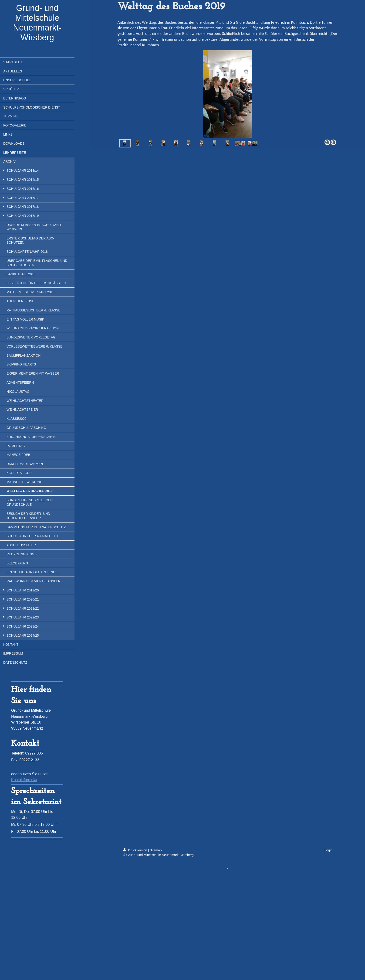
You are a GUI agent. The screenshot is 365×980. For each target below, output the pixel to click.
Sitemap (156, 850)
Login (328, 850)
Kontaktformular (24, 780)
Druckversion (135, 850)
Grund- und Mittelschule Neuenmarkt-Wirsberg (37, 23)
